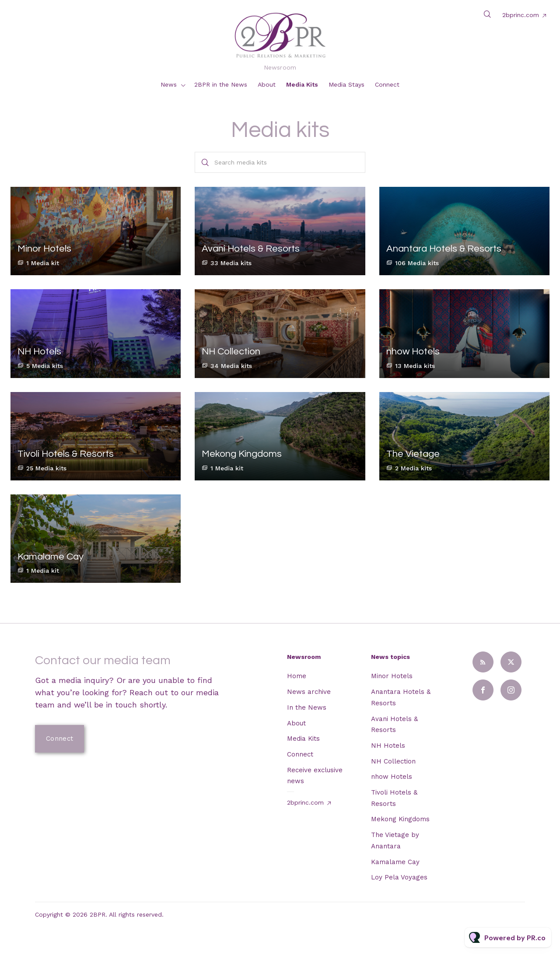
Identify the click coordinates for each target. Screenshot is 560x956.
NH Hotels (388, 746)
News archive (309, 692)
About (267, 84)
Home (297, 676)
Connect (387, 84)
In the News (307, 707)
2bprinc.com (521, 15)
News (169, 84)
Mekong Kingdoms (400, 819)
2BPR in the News (221, 84)
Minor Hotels (392, 676)
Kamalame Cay (395, 862)
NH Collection (393, 761)
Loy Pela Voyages (399, 877)
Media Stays (346, 84)
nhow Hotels (392, 777)
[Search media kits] (280, 162)
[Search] (205, 162)
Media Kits (302, 84)
